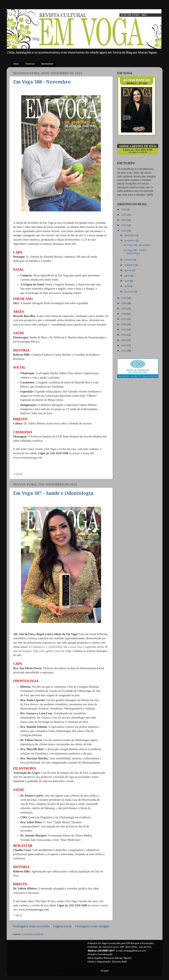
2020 (124, 303)
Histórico (30, 64)
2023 (124, 225)
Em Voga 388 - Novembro (42, 82)
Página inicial (62, 926)
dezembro (130, 235)
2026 (124, 210)
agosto (128, 270)
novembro (130, 241)
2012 (124, 346)
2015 (124, 330)
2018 (124, 314)
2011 (124, 351)
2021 (124, 298)
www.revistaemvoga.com (34, 910)
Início (16, 64)
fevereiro (129, 292)
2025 (124, 215)
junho (127, 276)
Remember (47, 64)
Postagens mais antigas (92, 926)
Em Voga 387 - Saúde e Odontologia (53, 493)
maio (127, 281)
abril (127, 286)
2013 (124, 340)
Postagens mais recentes (31, 926)
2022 (124, 231)
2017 (124, 319)
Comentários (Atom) (33, 934)
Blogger (105, 971)
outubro (129, 260)
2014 (124, 335)
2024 (124, 220)
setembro (130, 265)
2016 (124, 325)
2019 (124, 309)
